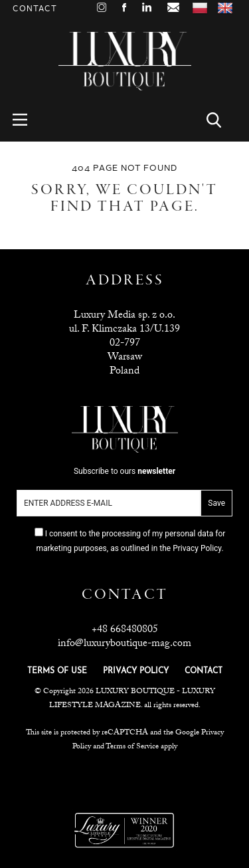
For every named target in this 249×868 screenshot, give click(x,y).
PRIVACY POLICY (136, 671)
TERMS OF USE (57, 671)
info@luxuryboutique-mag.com (124, 644)
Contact (35, 9)
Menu (28, 120)
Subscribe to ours (124, 471)
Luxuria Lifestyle (125, 780)
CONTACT (204, 671)
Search (221, 120)
